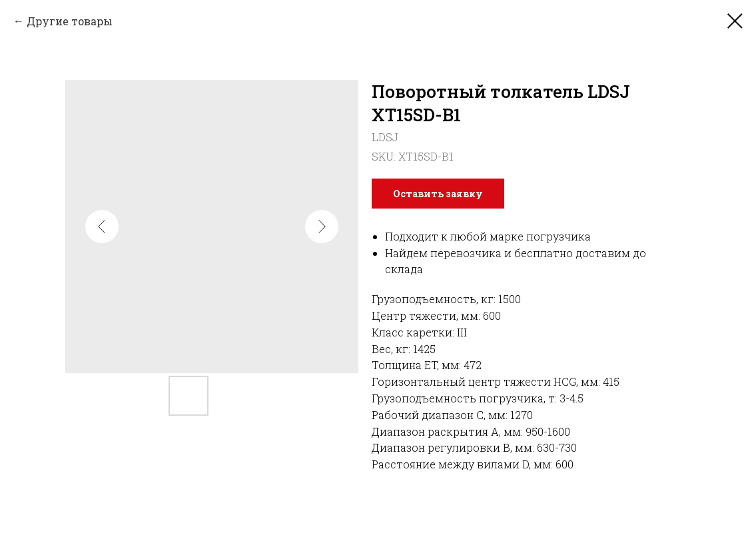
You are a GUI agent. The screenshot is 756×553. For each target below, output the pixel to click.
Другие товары (70, 21)
